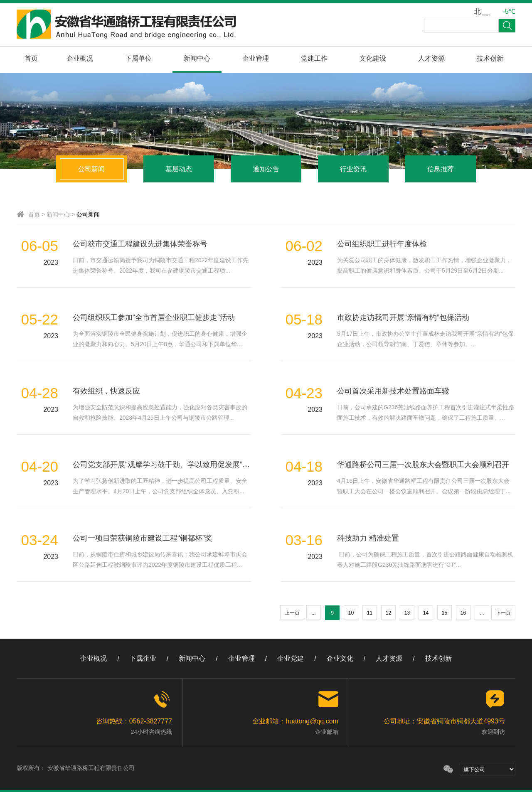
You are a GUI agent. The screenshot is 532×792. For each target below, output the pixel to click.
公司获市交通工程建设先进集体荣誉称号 (140, 244)
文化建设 (373, 58)
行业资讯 (353, 169)
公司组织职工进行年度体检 (382, 244)
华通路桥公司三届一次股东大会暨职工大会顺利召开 (423, 465)
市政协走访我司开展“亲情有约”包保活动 (403, 317)
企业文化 (340, 658)
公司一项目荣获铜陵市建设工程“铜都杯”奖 (143, 538)
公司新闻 (91, 169)
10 (351, 613)
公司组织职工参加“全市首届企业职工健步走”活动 (154, 317)
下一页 (503, 613)
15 (445, 613)
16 (463, 613)
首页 (31, 58)
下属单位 (138, 58)
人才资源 (431, 58)
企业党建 (291, 658)
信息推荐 (441, 169)
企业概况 (80, 58)
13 (407, 613)
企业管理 (256, 58)
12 (388, 613)
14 (426, 613)
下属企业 (143, 658)
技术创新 (490, 58)
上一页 (292, 613)
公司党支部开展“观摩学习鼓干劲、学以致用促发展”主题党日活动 (180, 465)
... (313, 613)
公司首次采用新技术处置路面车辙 (393, 391)
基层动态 (179, 169)
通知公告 (266, 169)
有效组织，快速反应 (106, 391)
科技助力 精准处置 (368, 538)
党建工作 (314, 58)
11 (370, 613)
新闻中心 (197, 58)
